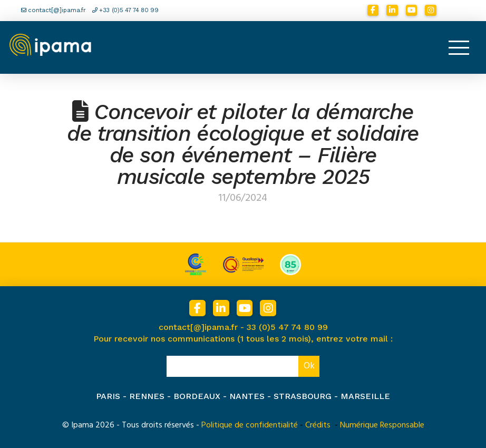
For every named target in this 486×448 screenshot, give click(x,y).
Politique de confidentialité (250, 425)
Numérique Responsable (382, 425)
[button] (459, 47)
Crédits (318, 425)
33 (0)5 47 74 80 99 (287, 327)
